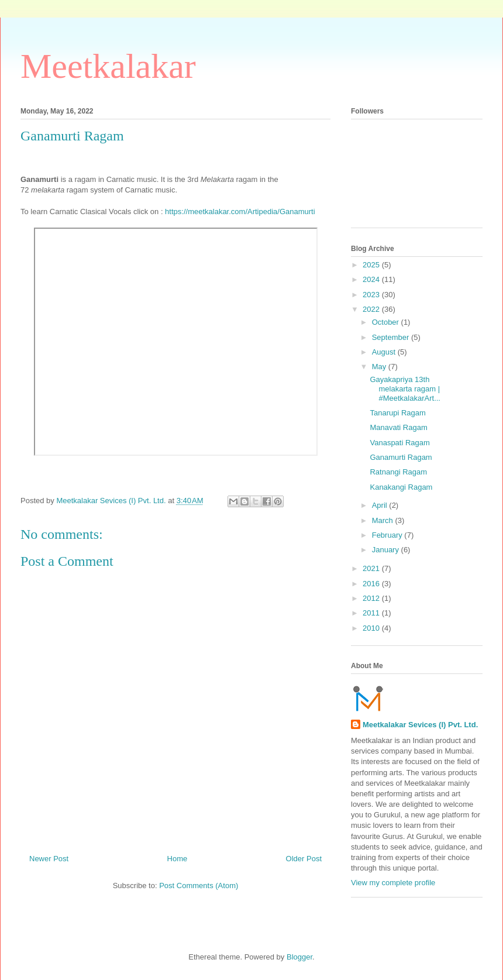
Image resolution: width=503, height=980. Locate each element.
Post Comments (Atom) (199, 886)
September (392, 337)
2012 (372, 598)
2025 (372, 265)
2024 (372, 279)
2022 (372, 309)
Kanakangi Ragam (401, 487)
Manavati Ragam (398, 427)
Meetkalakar (108, 66)
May (380, 367)
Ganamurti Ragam (401, 457)
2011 (372, 613)
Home (178, 859)
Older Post (304, 859)
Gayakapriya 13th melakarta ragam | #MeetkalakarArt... (405, 388)
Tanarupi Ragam (397, 413)
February (388, 535)
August (385, 352)
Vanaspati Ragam (399, 443)
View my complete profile (393, 883)
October (387, 322)
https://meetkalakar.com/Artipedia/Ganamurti (240, 212)
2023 (372, 295)
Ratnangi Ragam (398, 472)
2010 (372, 628)
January (387, 550)
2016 (372, 584)
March (384, 520)
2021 (372, 568)
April (381, 505)
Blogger (299, 957)
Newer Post (49, 859)
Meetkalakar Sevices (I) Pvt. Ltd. (420, 725)
